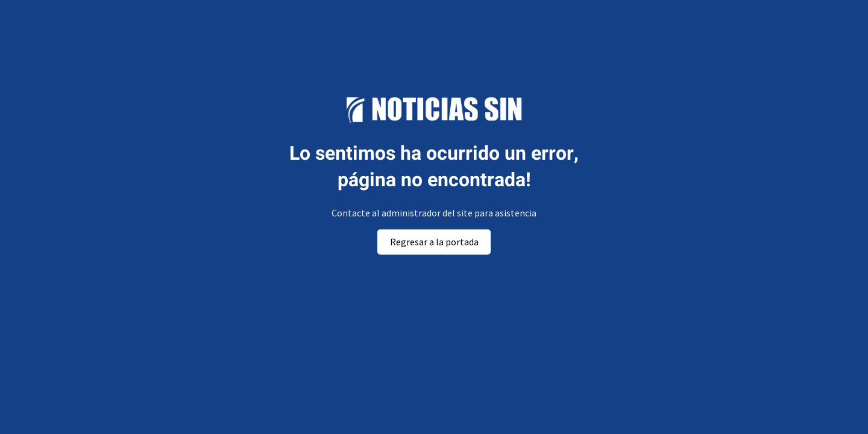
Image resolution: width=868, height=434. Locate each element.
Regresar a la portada (434, 242)
